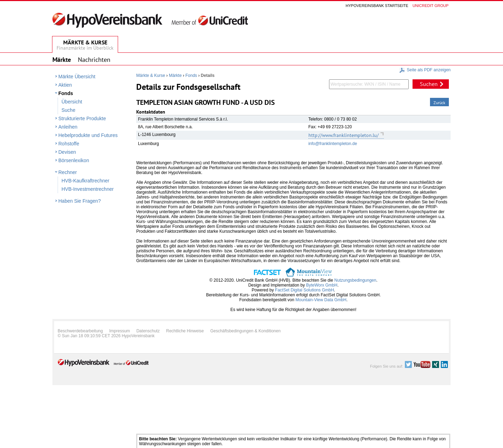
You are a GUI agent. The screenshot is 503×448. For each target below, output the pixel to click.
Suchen (429, 84)
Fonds (66, 93)
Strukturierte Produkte (82, 118)
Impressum (120, 331)
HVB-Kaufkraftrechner (85, 181)
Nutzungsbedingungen (355, 280)
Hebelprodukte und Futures (88, 135)
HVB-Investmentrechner (88, 189)
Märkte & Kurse (151, 75)
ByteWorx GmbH (322, 285)
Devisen (67, 152)
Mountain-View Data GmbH (321, 300)
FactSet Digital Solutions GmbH (304, 290)
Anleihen (68, 127)
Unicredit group (431, 6)
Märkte (175, 75)
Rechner (68, 172)
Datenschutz (148, 331)
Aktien (65, 85)
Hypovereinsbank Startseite (377, 6)
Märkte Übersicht (77, 77)
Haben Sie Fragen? (79, 201)
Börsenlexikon (74, 160)
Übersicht (72, 102)
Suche (68, 110)
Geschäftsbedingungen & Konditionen (246, 331)
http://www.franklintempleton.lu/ (344, 135)
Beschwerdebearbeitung (80, 331)
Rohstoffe (69, 144)
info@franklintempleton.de (333, 144)
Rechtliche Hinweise (185, 331)
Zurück (439, 103)
